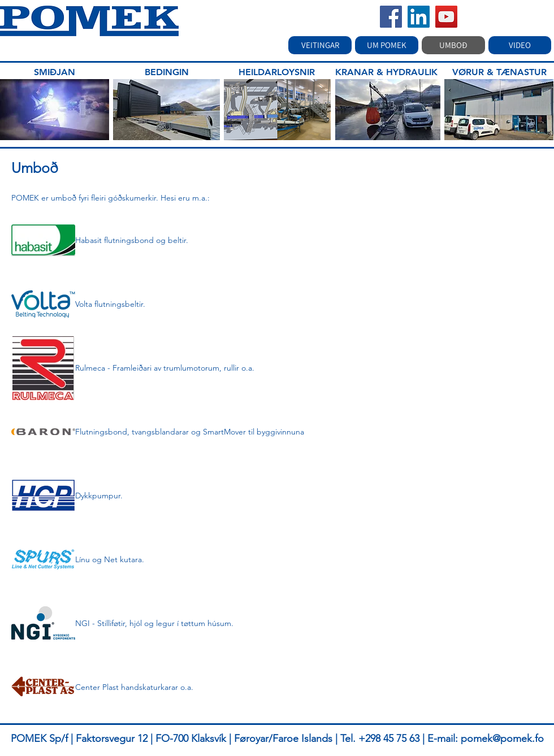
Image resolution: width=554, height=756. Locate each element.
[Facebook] (391, 17)
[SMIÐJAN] (55, 72)
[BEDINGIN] (166, 72)
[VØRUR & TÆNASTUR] (499, 72)
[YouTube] (446, 17)
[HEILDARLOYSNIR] (276, 72)
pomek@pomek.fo (502, 738)
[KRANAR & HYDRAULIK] (386, 72)
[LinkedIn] (419, 17)
